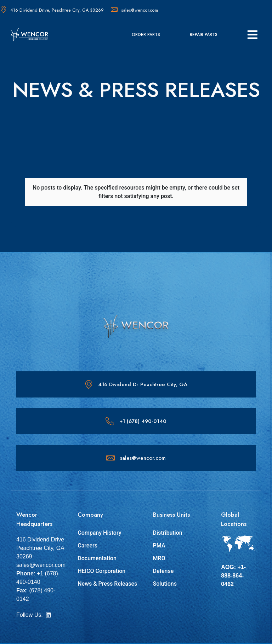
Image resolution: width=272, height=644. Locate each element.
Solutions (165, 584)
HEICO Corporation (101, 571)
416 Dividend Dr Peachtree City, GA (143, 384)
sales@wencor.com (134, 10)
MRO (159, 558)
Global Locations (234, 519)
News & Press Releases (107, 584)
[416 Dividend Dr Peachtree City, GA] (89, 384)
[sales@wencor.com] (110, 458)
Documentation (97, 558)
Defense (163, 571)
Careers (87, 546)
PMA (159, 546)
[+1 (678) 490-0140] (110, 421)
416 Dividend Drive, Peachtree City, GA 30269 (52, 10)
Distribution (168, 533)
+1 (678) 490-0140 (143, 421)
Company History (99, 533)
